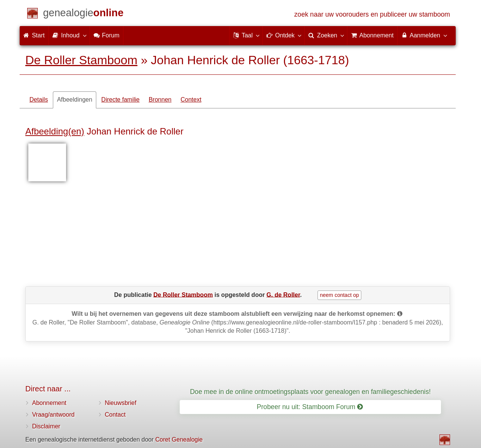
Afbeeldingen (75, 100)
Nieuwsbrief (121, 403)
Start (34, 35)
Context (191, 100)
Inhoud (69, 35)
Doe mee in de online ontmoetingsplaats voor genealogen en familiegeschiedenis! (310, 392)
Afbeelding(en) (55, 131)
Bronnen (160, 100)
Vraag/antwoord (53, 415)
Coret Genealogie (179, 440)
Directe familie (120, 100)
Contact (115, 415)
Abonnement (49, 403)
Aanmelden (424, 35)
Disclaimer (46, 426)
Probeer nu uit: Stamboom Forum (310, 407)
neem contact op (339, 295)
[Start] (83, 14)
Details (39, 100)
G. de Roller (283, 294)
